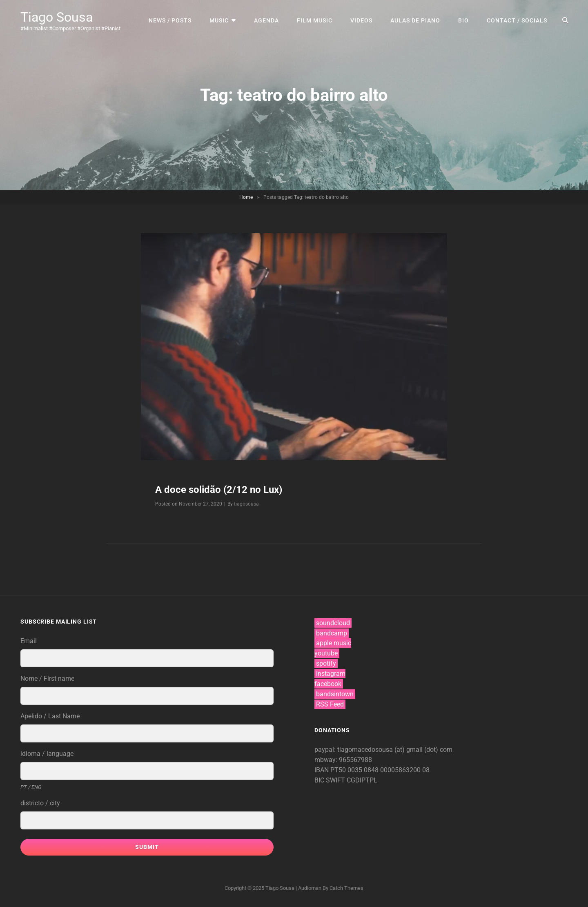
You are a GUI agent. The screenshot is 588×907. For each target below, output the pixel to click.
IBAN (322, 770)
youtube (326, 653)
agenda (266, 20)
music (219, 20)
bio (463, 20)
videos (361, 20)
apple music (334, 643)
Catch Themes (346, 888)
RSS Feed (330, 704)
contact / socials (517, 20)
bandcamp (332, 633)
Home (246, 197)
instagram (331, 674)
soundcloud (333, 623)
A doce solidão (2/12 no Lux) (219, 490)
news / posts (170, 20)
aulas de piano (415, 20)
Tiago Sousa (57, 17)
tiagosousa (246, 504)
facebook (328, 684)
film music (315, 20)
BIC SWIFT (331, 780)
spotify (326, 663)
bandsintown (335, 694)
